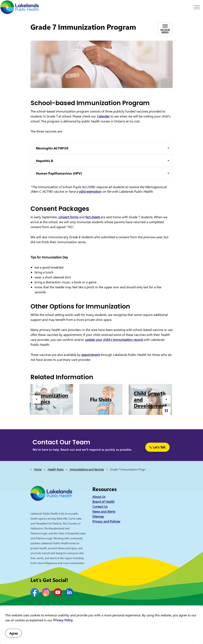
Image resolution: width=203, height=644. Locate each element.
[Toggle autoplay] (167, 411)
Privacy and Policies (106, 521)
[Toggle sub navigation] (165, 29)
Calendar (103, 116)
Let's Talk (157, 447)
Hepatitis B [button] (44, 161)
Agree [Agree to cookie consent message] (13, 633)
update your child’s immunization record (114, 340)
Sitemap (98, 516)
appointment (91, 355)
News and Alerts (104, 511)
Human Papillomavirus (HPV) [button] (59, 173)
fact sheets (93, 217)
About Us (99, 497)
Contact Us (100, 507)
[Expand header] (197, 7)
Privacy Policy (63, 620)
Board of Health (103, 502)
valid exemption (90, 191)
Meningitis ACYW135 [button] (52, 148)
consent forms (68, 217)
